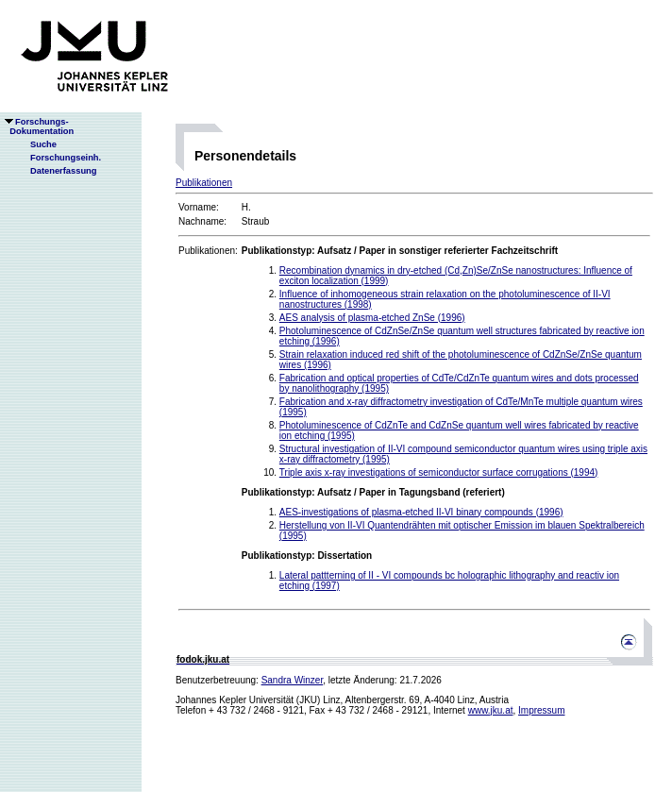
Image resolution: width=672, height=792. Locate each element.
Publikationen (204, 183)
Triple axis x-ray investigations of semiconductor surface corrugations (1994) (439, 472)
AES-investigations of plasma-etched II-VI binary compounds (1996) (421, 512)
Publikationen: (208, 251)
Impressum (541, 710)
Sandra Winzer (293, 680)
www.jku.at (491, 710)
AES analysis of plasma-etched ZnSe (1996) (372, 318)
